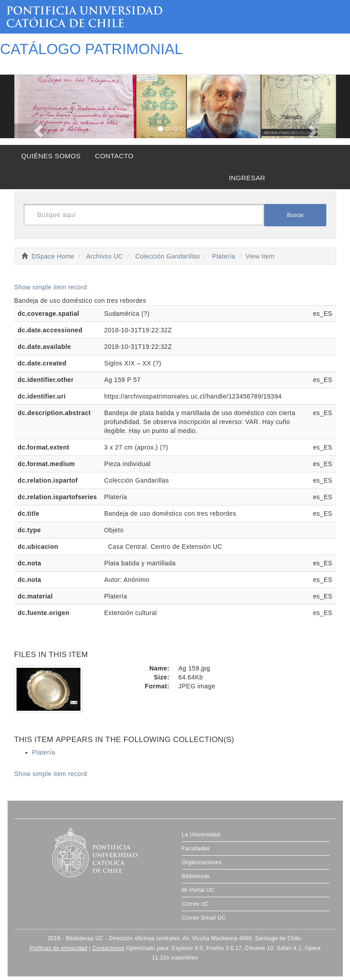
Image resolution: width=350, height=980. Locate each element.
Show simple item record (51, 287)
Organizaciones (202, 862)
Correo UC (196, 904)
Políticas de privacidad (59, 948)
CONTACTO (114, 156)
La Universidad (201, 835)
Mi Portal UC (198, 890)
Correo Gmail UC (204, 918)
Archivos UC (105, 256)
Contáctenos (108, 948)
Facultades (196, 848)
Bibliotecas (196, 876)
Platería (224, 256)
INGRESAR (247, 178)
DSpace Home (53, 256)
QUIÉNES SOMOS (51, 156)
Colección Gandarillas (167, 256)
